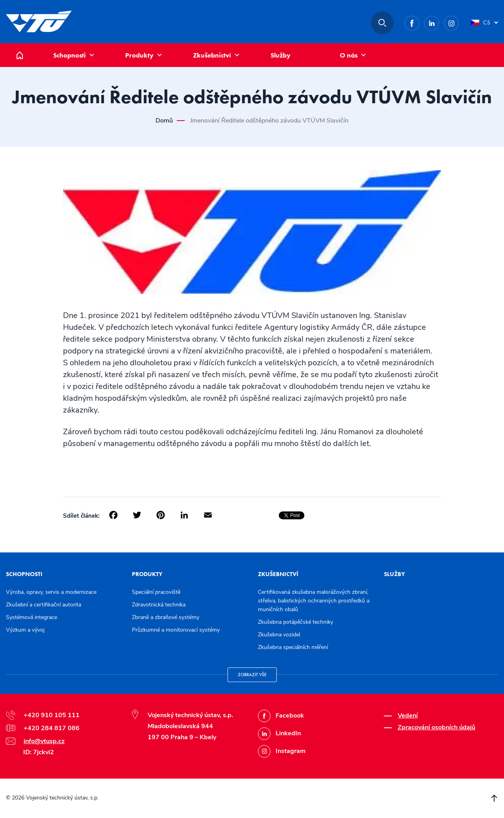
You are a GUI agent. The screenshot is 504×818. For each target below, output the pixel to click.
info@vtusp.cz (44, 741)
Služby (281, 55)
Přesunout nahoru (494, 798)
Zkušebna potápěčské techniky (296, 622)
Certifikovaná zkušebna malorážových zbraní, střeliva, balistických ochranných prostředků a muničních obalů (314, 601)
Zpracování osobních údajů (436, 727)
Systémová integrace (31, 617)
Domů (26, 47)
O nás (349, 55)
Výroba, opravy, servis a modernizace (51, 592)
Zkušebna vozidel (279, 635)
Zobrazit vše (252, 675)
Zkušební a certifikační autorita (44, 605)
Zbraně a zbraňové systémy (166, 617)
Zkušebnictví (212, 55)
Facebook (419, 22)
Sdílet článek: (81, 516)
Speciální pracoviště (156, 592)
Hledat (382, 23)
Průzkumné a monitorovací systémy (176, 630)
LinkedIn (439, 22)
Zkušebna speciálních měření (293, 647)
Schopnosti (69, 55)
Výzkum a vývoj (25, 630)
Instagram (459, 22)
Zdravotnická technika (159, 605)
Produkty (139, 55)
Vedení (408, 716)
